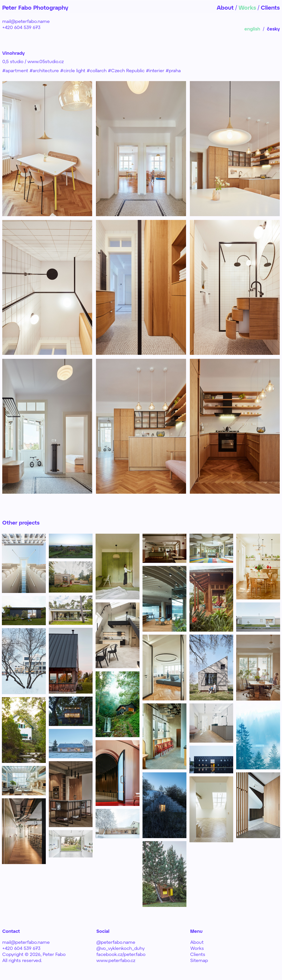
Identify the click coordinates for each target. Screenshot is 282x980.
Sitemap (199, 960)
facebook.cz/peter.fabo (121, 954)
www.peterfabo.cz (116, 960)
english (252, 29)
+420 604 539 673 (21, 27)
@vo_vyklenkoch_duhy (120, 948)
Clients (198, 954)
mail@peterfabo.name (26, 21)
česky (273, 29)
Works (197, 948)
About (197, 942)
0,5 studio (13, 61)
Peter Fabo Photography (35, 7)
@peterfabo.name (116, 942)
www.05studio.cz (46, 61)
